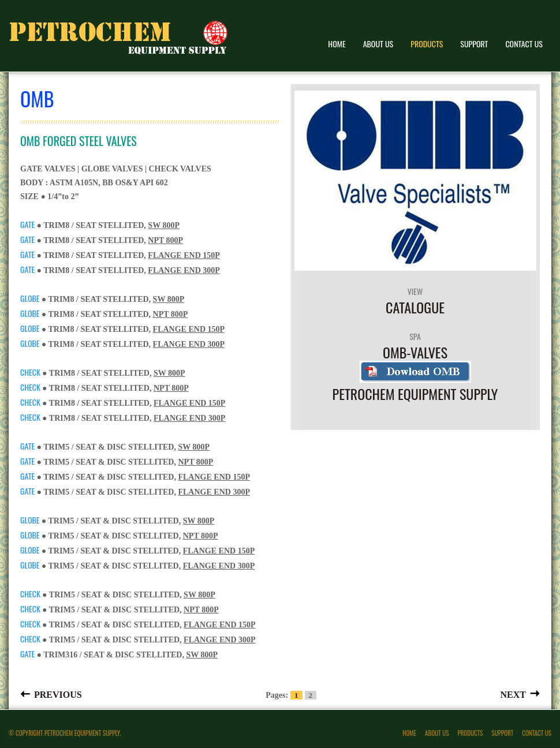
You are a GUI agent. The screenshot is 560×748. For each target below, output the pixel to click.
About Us (378, 44)
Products (427, 44)
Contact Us (524, 44)
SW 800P (164, 225)
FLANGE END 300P (184, 270)
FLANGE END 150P (184, 255)
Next (513, 694)
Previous (58, 694)
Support (474, 44)
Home (337, 44)
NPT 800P (165, 240)
